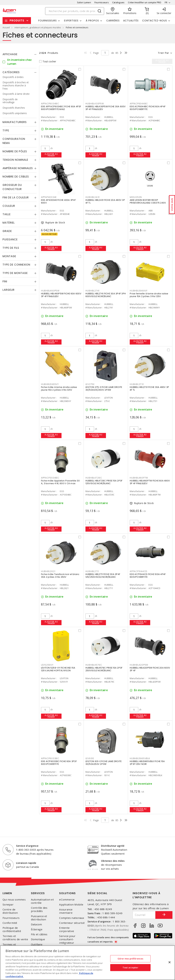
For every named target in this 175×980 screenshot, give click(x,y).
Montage (9, 256)
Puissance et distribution (39, 918)
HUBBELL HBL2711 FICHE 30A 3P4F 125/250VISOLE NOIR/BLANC (103, 576)
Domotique (38, 939)
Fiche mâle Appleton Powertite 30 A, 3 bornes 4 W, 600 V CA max (60, 482)
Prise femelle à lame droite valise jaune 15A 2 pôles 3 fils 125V (149, 295)
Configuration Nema (14, 141)
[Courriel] (144, 915)
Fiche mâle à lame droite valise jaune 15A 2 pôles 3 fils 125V (59, 388)
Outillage (37, 944)
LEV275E (90, 384)
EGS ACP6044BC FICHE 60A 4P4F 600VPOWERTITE (148, 108)
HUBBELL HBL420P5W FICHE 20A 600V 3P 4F (150, 669)
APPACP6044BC (139, 104)
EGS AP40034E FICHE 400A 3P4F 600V (58, 201)
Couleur (9, 206)
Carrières (113, 21)
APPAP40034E (49, 197)
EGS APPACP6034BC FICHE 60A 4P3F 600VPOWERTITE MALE (61, 108)
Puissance (10, 239)
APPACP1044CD (139, 571)
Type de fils (11, 248)
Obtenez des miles (113, 861)
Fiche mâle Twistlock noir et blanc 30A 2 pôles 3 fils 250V (60, 576)
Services (38, 893)
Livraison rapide (26, 863)
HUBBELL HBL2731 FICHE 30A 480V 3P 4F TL (149, 388)
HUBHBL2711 (92, 571)
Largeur (9, 290)
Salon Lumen (84, 2)
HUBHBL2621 (48, 571)
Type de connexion (16, 265)
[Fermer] (170, 962)
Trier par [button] (163, 53)
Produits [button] (17, 20)
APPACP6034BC (50, 104)
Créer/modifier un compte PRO (145, 2)
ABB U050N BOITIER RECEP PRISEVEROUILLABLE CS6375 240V (148, 201)
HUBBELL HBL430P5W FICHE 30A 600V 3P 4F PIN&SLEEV (106, 108)
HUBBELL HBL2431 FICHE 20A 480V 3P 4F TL (105, 201)
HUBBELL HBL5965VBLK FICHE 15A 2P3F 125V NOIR (147, 763)
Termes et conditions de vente (15, 938)
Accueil (6, 27)
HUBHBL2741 (93, 291)
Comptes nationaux (72, 918)
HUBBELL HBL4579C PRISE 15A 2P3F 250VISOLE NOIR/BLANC (104, 669)
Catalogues (118, 2)
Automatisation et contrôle (42, 901)
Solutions (67, 893)
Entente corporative (67, 929)
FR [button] (166, 2)
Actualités (131, 21)
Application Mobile (71, 905)
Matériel (9, 223)
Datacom (36, 924)
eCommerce (67, 900)
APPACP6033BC (50, 758)
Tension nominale (15, 160)
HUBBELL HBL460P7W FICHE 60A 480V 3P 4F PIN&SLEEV (150, 482)
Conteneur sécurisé (72, 923)
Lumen (7, 893)
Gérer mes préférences (130, 959)
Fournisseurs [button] (48, 21)
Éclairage (37, 929)
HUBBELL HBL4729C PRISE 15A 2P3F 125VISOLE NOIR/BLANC (104, 482)
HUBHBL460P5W (50, 291)
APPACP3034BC (50, 478)
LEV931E (90, 758)
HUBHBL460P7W (139, 478)
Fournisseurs (102, 2)
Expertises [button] (71, 21)
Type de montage (15, 273)
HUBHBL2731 (137, 384)
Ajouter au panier (51, 155)
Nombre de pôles (15, 151)
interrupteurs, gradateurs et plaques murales (38, 27)
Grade (7, 231)
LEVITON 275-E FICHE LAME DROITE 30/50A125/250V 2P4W (104, 388)
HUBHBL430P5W (95, 104)
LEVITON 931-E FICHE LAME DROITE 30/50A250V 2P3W (104, 763)
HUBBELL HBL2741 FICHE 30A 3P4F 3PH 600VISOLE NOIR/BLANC (106, 295)
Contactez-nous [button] (155, 21)
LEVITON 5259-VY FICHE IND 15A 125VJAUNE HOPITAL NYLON (58, 669)
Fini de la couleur (16, 197)
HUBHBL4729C (94, 478)
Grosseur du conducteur (12, 187)
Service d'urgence (27, 846)
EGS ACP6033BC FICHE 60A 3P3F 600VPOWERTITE (59, 763)
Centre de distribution (10, 911)
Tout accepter (130, 967)
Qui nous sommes (14, 900)
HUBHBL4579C (94, 665)
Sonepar (8, 905)
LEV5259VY (47, 665)
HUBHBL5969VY (139, 291)
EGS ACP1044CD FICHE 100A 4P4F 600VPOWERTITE (148, 576)
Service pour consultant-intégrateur (67, 939)
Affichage (10, 54)
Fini (5, 281)
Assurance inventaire (66, 911)
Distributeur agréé (113, 846)
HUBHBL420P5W (139, 665)
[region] (87, 963)
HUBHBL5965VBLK (140, 758)
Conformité (10, 923)
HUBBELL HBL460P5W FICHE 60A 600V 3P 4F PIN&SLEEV (61, 295)
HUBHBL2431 (93, 197)
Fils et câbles (39, 934)
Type (6, 130)
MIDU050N (136, 197)
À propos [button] (92, 21)
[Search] (75, 11)
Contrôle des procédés (39, 909)
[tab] (20, 54)
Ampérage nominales (18, 168)
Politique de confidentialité (12, 929)
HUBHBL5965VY (50, 384)
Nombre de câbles (16, 177)
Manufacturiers (15, 122)
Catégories (11, 72)
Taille (7, 214)
